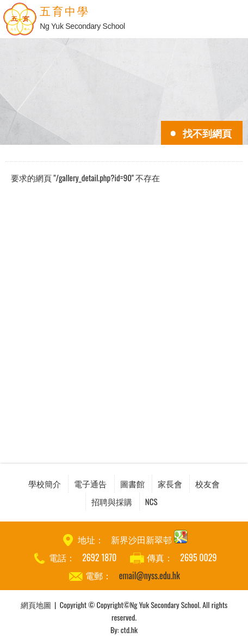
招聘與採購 (112, 501)
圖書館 (132, 483)
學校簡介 (45, 483)
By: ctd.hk (124, 630)
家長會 (170, 483)
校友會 (207, 483)
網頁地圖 (36, 605)
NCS (151, 501)
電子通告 (90, 483)
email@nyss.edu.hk (150, 575)
